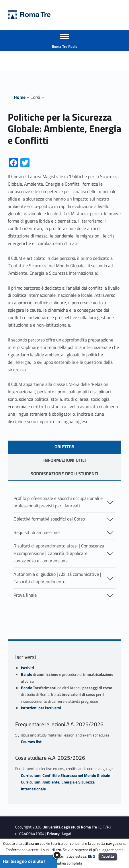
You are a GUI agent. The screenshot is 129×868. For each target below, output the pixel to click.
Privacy (53, 834)
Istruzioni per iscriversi (41, 708)
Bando (27, 674)
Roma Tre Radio (65, 46)
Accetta (108, 856)
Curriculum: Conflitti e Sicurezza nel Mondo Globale (66, 775)
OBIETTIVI (64, 447)
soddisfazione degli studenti (64, 474)
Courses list (31, 742)
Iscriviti (28, 668)
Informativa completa (64, 863)
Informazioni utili (65, 460)
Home (20, 97)
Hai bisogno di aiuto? (24, 861)
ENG (91, 856)
